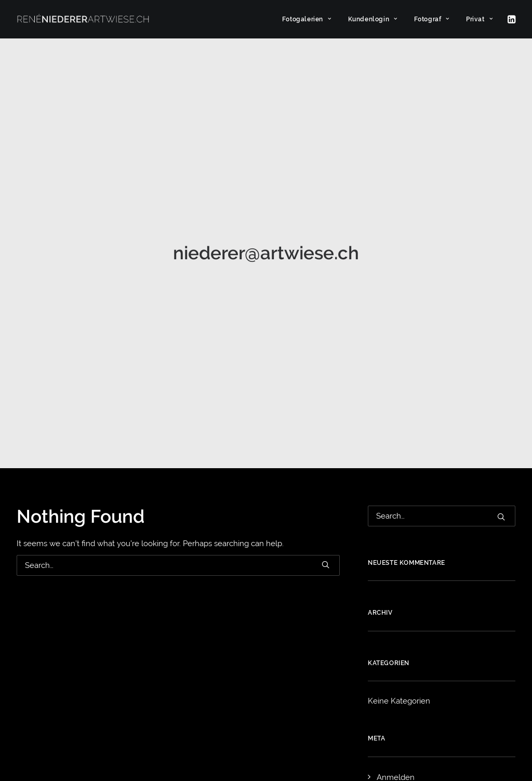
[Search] (178, 390)
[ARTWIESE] (83, 19)
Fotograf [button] (432, 19)
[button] (511, 19)
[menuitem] (307, 19)
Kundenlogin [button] (373, 19)
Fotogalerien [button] (307, 19)
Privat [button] (479, 19)
